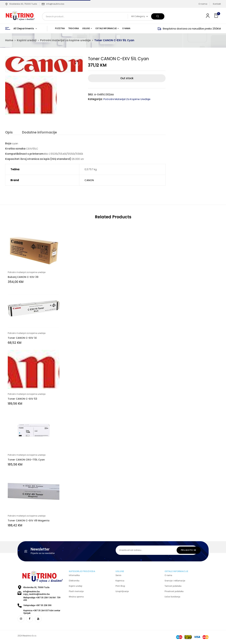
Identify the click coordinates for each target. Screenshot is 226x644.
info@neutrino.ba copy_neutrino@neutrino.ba (36, 593)
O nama (203, 4)
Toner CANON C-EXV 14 (22, 338)
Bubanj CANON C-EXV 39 (23, 278)
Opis (9, 133)
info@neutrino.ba (55, 4)
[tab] (9, 133)
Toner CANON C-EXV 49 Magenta (29, 521)
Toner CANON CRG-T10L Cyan (26, 460)
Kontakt (217, 4)
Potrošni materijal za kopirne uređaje (65, 40)
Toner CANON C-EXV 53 (22, 399)
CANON (89, 181)
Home (9, 40)
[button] (217, 16)
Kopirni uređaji (27, 40)
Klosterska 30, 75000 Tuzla (21, 4)
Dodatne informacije (38, 133)
